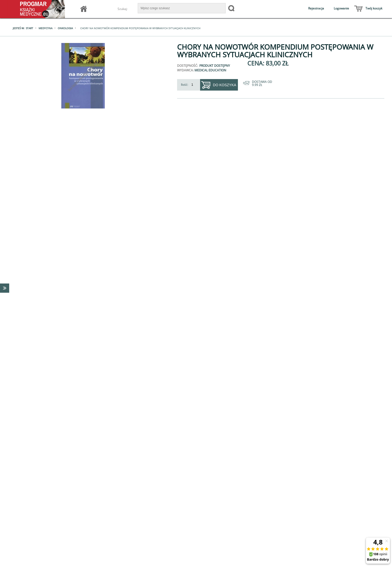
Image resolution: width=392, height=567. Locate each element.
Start (30, 28)
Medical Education (210, 70)
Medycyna (45, 28)
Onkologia (65, 28)
